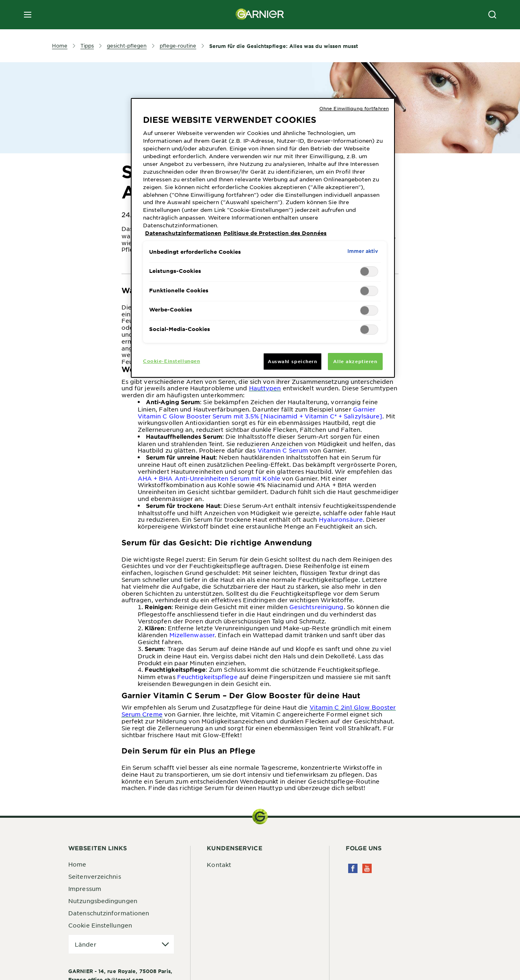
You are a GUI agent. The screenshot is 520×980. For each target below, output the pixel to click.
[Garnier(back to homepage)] (260, 15)
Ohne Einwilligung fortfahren (354, 108)
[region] (263, 238)
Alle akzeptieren (355, 361)
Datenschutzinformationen (109, 913)
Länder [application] (86, 944)
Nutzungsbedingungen (103, 901)
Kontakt (219, 865)
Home (77, 864)
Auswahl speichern (292, 361)
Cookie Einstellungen (100, 925)
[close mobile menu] (28, 15)
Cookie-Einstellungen (171, 361)
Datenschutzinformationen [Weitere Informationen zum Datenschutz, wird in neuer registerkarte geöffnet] (183, 233)
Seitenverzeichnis (95, 876)
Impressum (85, 889)
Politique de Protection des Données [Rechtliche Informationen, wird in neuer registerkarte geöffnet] (275, 233)
